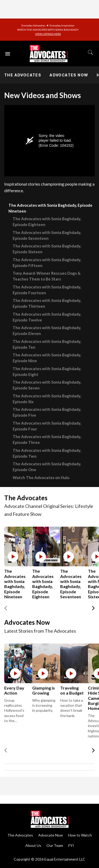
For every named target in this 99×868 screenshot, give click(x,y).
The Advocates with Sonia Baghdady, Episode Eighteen (47, 222)
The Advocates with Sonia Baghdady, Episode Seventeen (47, 235)
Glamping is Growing (44, 690)
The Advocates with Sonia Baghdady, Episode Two (47, 453)
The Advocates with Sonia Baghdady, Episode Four (47, 426)
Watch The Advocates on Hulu (41, 477)
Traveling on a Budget (72, 690)
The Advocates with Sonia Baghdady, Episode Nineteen (50, 208)
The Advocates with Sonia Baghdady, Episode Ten (47, 344)
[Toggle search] (90, 52)
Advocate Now (51, 835)
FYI (71, 845)
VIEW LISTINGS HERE (48, 34)
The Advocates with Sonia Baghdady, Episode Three (47, 439)
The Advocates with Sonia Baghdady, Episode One (47, 467)
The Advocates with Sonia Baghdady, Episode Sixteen (47, 249)
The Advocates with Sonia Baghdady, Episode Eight (47, 371)
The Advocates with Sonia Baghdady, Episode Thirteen (47, 303)
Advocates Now (69, 75)
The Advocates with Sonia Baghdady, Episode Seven (47, 385)
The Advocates (23, 75)
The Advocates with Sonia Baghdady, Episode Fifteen (47, 263)
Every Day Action (14, 690)
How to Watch (80, 835)
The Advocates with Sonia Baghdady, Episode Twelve (47, 317)
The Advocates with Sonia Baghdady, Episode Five (47, 412)
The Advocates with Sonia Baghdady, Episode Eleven (47, 330)
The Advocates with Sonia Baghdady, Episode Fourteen (47, 290)
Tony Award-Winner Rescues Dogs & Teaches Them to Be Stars (47, 276)
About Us (33, 845)
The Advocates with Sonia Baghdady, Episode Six (47, 399)
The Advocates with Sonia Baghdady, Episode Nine (47, 358)
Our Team (55, 845)
